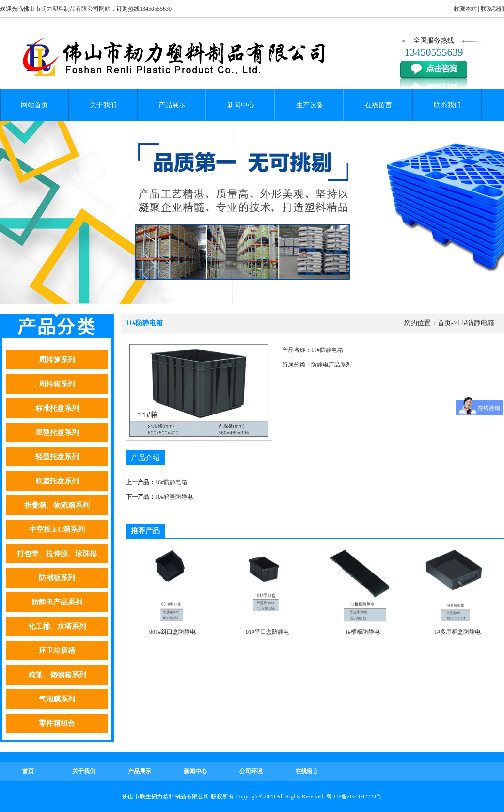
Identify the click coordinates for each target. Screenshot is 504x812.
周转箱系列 (57, 384)
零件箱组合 (57, 723)
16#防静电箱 (171, 482)
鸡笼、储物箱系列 (57, 675)
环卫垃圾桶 (57, 651)
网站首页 (34, 105)
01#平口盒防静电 (268, 632)
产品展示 (172, 105)
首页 (444, 323)
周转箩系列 (57, 360)
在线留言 (378, 105)
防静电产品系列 (57, 602)
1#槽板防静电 (362, 632)
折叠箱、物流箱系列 (57, 505)
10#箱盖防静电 (174, 497)
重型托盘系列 (57, 432)
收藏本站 (465, 9)
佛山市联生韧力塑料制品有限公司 (166, 796)
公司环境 (251, 771)
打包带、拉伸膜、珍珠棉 (57, 554)
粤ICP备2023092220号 (354, 796)
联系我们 (492, 9)
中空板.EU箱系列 (57, 529)
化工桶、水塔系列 (57, 626)
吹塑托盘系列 (57, 481)
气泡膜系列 (57, 699)
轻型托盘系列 (57, 457)
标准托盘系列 (57, 408)
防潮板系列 (57, 578)
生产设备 (310, 105)
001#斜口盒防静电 (173, 632)
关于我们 (103, 105)
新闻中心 (241, 105)
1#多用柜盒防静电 (457, 632)
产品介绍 (145, 458)
